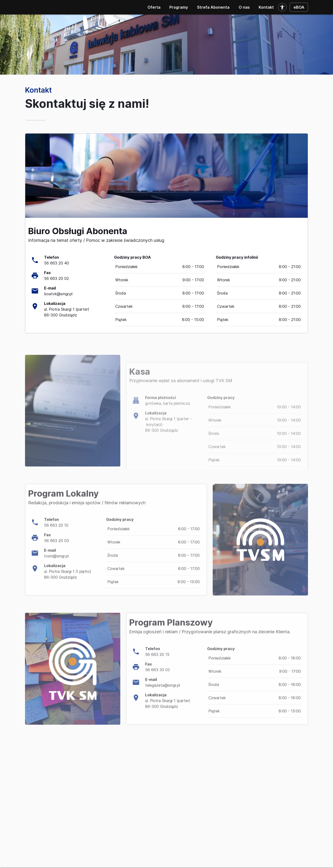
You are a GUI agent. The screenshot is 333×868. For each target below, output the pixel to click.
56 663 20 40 (57, 263)
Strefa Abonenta (213, 7)
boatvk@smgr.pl (58, 294)
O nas (244, 7)
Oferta (154, 7)
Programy (179, 7)
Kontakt (266, 7)
